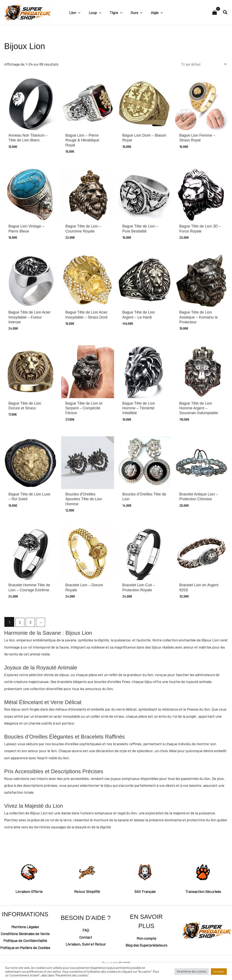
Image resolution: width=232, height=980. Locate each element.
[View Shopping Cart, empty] (215, 13)
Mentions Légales (25, 936)
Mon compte (146, 947)
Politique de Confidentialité (25, 950)
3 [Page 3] (31, 631)
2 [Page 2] (20, 631)
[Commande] (200, 65)
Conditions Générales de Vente (25, 943)
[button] (80, 12)
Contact (86, 946)
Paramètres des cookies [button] (192, 971)
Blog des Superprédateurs (146, 954)
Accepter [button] (219, 971)
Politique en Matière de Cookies (25, 957)
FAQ (86, 939)
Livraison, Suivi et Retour (86, 953)
